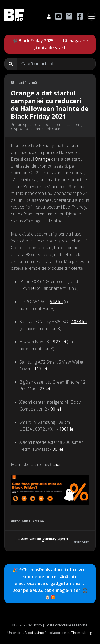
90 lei (56, 409)
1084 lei (79, 322)
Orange (43, 159)
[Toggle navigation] (91, 16)
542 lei (56, 302)
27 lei (45, 389)
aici (57, 464)
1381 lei (67, 429)
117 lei (41, 369)
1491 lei (28, 288)
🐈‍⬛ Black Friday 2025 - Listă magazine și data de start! (50, 44)
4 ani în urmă (24, 82)
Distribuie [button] (78, 542)
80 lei (58, 449)
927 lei (59, 342)
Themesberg (81, 633)
